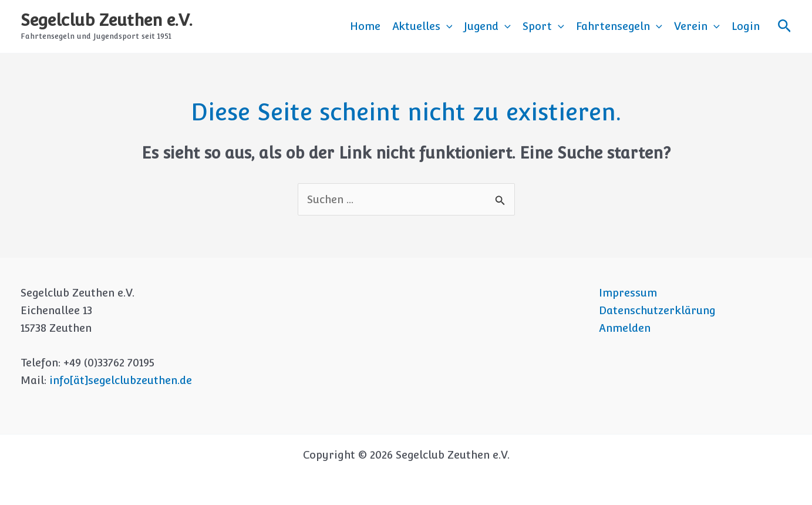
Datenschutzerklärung (657, 310)
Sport (543, 26)
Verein (697, 26)
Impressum (628, 293)
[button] (447, 26)
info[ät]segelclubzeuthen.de (121, 380)
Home (365, 26)
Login (746, 26)
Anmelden (625, 328)
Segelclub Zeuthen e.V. (107, 20)
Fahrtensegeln (619, 26)
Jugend (487, 26)
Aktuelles (422, 26)
